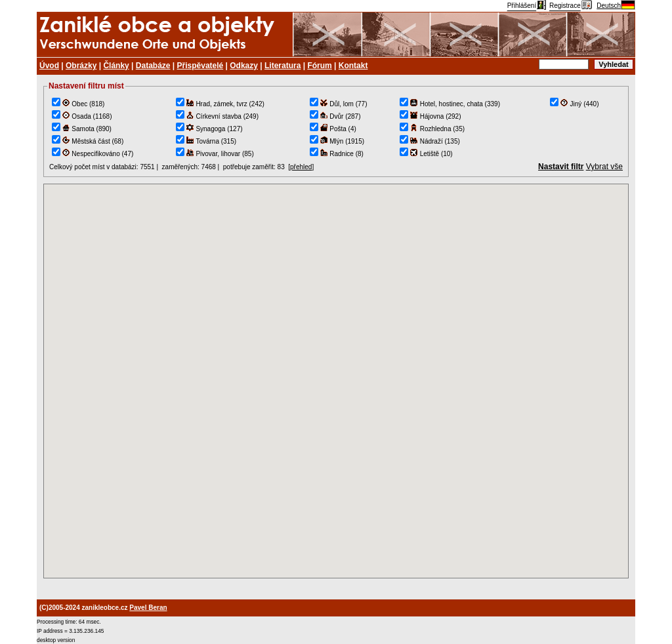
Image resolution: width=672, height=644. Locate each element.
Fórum (319, 66)
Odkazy (244, 66)
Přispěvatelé (200, 66)
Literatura (283, 66)
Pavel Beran (148, 608)
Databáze (153, 66)
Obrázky (81, 66)
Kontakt (353, 66)
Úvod (49, 66)
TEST (336, 381)
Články (116, 66)
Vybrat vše (604, 167)
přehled (301, 167)
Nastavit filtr (561, 167)
